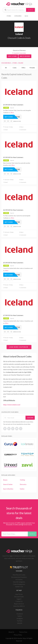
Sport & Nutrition (8, 489)
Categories (18, 16)
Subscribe (30, 418)
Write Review (25, 56)
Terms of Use (23, 632)
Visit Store (12, 56)
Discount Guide (19, 597)
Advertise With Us (19, 606)
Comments (23, 130)
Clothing (22, 480)
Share (21, 127)
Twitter (20, 616)
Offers (23, 68)
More (12, 113)
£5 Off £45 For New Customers (13, 105)
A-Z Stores (19, 579)
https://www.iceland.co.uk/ (12, 405)
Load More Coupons (19, 347)
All (6, 68)
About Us (11, 632)
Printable (32, 68)
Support (19, 599)
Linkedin (20, 623)
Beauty (5, 480)
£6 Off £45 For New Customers (13, 210)
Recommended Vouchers (19, 577)
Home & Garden (8, 484)
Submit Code (19, 587)
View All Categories (19, 582)
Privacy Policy (18, 635)
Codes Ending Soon (19, 584)
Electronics (23, 484)
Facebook (20, 614)
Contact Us (19, 601)
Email (5, 130)
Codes (15, 68)
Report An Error (19, 604)
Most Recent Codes (19, 575)
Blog (26, 16)
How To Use (19, 594)
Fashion (22, 489)
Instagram (20, 618)
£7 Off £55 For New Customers (13, 315)
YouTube (20, 621)
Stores (9, 16)
